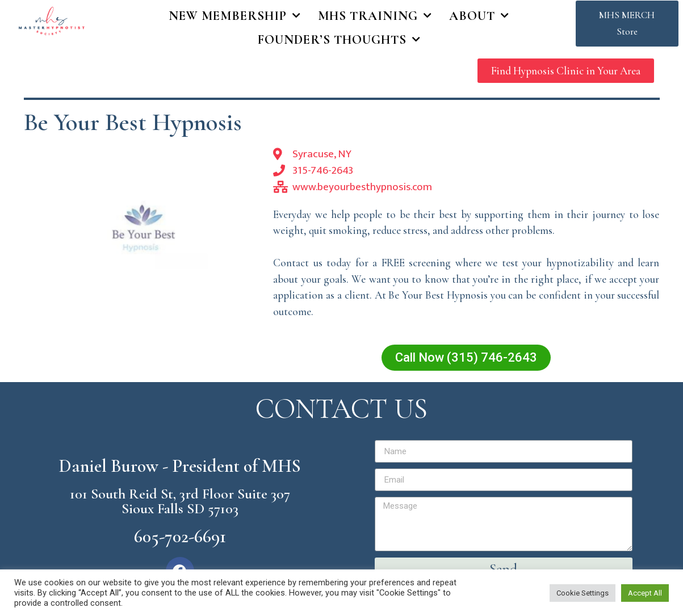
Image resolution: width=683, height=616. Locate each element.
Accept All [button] (645, 593)
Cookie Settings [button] (583, 593)
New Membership (235, 16)
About (479, 16)
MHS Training (375, 16)
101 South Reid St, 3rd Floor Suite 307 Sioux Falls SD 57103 (180, 501)
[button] (627, 24)
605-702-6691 (180, 536)
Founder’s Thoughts (339, 40)
